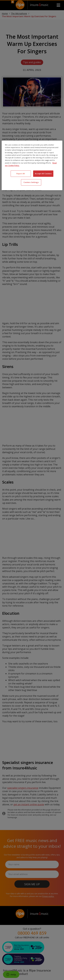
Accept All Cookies (43, 174)
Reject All (21, 174)
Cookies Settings (31, 182)
